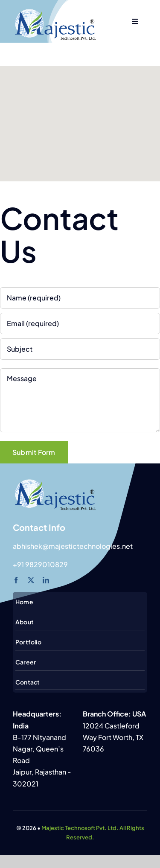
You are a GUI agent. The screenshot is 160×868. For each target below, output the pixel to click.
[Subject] (80, 349)
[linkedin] (46, 580)
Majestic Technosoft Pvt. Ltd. (80, 828)
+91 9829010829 (40, 564)
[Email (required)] (80, 323)
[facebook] (16, 580)
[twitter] (31, 580)
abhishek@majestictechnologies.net (73, 546)
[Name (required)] (80, 298)
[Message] (80, 400)
